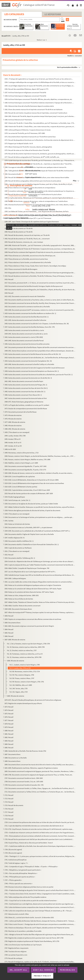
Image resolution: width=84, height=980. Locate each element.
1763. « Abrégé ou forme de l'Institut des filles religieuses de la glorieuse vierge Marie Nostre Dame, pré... (39, 934)
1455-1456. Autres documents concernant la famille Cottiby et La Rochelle (29, 364)
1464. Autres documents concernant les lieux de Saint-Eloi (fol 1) (26, 388)
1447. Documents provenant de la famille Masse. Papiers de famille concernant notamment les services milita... (40, 347)
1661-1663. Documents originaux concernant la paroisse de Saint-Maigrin (29, 626)
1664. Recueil (9, 629)
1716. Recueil (9, 809)
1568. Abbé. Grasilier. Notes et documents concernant (22, 606)
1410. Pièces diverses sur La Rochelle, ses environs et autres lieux (26, 259)
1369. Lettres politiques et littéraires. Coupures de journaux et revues (28, 130)
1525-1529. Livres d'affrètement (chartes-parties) (21, 487)
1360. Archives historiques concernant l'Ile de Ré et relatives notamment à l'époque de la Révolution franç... (39, 103)
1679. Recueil (9, 727)
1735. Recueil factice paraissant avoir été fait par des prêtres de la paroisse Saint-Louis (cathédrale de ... (39, 839)
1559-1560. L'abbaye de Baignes (15, 578)
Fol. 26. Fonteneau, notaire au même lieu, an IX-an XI (25, 654)
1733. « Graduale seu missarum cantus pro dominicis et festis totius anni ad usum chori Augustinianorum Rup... (40, 833)
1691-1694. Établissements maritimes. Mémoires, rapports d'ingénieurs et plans (31, 768)
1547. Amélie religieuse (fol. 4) (14, 538)
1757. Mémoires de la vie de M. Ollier (17, 914)
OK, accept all (18, 970)
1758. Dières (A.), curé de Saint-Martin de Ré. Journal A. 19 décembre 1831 (29, 917)
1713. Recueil (9, 799)
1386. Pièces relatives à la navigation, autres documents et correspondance (30, 188)
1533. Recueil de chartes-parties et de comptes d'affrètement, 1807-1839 (29, 493)
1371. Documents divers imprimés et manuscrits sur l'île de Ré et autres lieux (30, 137)
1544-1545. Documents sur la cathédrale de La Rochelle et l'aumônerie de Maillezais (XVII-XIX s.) (37, 531)
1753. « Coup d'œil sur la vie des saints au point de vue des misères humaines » (31, 900)
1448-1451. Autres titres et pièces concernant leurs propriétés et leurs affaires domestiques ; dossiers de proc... (40, 351)
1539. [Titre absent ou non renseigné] (17, 514)
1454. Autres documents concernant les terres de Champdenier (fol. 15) (28, 361)
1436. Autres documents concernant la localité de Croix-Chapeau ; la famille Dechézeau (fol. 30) (37, 324)
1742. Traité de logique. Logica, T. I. (16, 863)
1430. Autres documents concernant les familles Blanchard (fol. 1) (27, 317)
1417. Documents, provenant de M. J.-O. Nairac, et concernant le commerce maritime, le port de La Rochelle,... (40, 283)
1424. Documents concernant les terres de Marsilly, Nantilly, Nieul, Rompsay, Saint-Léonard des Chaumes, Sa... (40, 303)
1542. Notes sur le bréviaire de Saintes (17, 524)
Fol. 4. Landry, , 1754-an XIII (20, 668)
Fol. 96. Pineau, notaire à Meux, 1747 (22, 678)
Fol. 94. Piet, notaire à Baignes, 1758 (22, 675)
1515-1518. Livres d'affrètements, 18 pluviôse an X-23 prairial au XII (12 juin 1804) (32, 480)
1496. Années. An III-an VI (13, 442)
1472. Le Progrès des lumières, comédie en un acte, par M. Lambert (27, 405)
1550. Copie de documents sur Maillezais (18, 548)
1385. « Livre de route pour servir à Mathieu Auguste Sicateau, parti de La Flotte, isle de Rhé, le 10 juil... (39, 184)
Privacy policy (42, 976)
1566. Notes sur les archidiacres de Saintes (19, 599)
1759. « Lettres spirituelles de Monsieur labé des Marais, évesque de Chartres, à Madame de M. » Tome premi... (40, 921)
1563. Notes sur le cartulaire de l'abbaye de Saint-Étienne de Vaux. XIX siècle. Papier (33, 589)
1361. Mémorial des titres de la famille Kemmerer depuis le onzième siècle (29, 106)
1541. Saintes (9, 521)
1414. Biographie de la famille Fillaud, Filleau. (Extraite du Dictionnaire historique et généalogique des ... (40, 273)
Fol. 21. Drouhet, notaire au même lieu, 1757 (22, 650)
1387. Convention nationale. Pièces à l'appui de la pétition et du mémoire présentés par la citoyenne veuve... (40, 191)
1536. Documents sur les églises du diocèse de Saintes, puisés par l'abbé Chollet (31, 504)
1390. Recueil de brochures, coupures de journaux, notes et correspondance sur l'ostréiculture (36, 201)
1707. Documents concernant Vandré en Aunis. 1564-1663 (24, 778)
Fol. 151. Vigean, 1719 (18, 692)
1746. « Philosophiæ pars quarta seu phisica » (20, 877)
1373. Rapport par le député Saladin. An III (19, 143)
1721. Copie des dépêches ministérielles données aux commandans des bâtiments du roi (34, 826)
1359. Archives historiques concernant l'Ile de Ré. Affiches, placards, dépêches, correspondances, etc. (38, 99)
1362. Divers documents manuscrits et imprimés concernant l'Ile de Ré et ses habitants (33, 109)
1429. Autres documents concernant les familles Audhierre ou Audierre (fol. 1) (30, 313)
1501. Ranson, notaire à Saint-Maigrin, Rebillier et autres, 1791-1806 (27, 459)
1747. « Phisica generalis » (13, 880)
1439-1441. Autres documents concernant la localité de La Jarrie (26, 334)
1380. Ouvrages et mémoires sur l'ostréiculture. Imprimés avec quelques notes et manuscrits (35, 167)
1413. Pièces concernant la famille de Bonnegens (21, 269)
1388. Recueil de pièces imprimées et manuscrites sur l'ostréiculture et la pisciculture (33, 194)
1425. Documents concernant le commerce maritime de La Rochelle (27, 307)
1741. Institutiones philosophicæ (15, 860)
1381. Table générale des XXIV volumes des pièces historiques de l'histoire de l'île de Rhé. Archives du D (39, 171)
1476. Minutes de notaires (13, 419)
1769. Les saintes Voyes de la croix (16, 955)
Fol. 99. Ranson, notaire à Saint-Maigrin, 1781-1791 (27, 682)
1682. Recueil (9, 737)
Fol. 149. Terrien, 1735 (18, 688)
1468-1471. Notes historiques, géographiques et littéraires (24, 402)
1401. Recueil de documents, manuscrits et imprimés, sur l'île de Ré (27, 235)
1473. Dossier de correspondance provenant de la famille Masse (26, 408)
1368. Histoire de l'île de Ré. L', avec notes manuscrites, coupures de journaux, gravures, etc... (40, 126)
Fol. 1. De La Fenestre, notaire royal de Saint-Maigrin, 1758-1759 (28, 644)
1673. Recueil (9, 707)
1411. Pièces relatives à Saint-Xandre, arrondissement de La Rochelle (28, 262)
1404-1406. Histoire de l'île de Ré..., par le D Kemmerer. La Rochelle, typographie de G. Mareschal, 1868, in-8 (40, 245)
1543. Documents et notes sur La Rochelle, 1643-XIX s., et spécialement (28, 527)
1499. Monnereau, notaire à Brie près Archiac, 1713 (21, 453)
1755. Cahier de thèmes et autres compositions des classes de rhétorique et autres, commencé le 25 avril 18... (40, 907)
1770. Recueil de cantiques (13, 958)
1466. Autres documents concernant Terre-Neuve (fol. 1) (23, 395)
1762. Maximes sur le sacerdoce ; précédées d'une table (23, 931)
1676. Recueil (9, 717)
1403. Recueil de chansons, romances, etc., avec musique (24, 242)
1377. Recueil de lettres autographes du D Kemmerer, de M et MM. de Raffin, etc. (32, 157)
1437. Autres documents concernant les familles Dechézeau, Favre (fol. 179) (30, 327)
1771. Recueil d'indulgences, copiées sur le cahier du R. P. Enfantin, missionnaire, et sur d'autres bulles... (40, 962)
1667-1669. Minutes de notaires (15, 640)
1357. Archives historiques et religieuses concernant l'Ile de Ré (25, 92)
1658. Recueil (9, 616)
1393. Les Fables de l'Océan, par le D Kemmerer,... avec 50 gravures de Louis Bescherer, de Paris (36, 211)
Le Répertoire (53, 14)
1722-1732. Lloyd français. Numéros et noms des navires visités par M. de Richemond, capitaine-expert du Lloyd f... (39, 829)
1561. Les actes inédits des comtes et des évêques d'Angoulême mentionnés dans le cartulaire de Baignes (39, 582)
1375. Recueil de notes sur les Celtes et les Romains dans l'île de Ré (27, 150)
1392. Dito (8, 208)
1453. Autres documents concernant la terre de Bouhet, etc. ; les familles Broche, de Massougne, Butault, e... (40, 358)
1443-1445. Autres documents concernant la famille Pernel (24, 341)
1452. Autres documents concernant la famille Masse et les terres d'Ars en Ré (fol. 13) (33, 354)
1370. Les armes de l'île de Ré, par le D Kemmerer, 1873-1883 (25, 133)
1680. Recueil (9, 731)
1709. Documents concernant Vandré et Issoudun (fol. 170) (24, 785)
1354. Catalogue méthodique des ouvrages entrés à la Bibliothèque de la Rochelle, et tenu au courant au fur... (40, 82)
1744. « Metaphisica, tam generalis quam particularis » (23, 870)
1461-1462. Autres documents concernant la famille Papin (24, 381)
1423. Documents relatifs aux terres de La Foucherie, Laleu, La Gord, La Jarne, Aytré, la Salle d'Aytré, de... (40, 300)
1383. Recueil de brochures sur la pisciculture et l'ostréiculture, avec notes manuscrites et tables (37, 177)
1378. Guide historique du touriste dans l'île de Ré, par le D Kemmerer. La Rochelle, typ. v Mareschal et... (40, 160)
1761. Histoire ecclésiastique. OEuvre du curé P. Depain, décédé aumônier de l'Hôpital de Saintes (37, 928)
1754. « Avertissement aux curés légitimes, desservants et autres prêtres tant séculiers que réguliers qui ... (40, 904)
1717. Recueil (9, 812)
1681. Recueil (9, 734)
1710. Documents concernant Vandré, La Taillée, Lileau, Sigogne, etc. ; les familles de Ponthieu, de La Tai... (40, 788)
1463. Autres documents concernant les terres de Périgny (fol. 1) (26, 385)
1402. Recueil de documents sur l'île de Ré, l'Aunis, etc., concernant (27, 239)
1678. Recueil (9, 724)
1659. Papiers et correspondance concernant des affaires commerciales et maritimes (33, 619)
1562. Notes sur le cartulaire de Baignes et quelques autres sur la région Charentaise (33, 585)
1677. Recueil (9, 720)
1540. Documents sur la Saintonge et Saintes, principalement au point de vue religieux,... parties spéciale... (39, 517)
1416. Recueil (9, 279)
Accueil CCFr (6, 36)
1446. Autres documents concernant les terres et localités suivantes (27, 344)
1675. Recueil (9, 714)
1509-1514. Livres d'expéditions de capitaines (20, 476)
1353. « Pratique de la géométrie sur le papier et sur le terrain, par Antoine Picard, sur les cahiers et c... (39, 79)
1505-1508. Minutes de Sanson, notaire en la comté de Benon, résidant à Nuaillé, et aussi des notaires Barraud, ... (39, 473)
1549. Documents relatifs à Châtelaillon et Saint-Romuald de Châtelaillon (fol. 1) (32, 544)
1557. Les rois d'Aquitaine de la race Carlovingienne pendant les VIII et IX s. (30, 572)
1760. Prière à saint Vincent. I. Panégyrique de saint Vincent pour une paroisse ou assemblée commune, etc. (40, 924)
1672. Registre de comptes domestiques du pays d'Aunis (23, 703)
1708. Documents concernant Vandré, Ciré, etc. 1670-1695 (24, 782)
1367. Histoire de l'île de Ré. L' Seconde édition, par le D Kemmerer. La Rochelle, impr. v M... (40, 123)
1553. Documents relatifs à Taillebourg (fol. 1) (20, 558)
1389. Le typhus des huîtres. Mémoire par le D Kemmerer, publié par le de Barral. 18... (40, 198)
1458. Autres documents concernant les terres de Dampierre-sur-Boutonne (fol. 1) (32, 371)
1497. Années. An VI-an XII (13, 446)
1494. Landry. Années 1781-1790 (15, 436)
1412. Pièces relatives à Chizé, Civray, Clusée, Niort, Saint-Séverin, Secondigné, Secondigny (35, 266)
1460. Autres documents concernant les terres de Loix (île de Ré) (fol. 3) (28, 378)
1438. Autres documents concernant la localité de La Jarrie (24, 330)
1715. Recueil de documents (14, 805)
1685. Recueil (9, 748)
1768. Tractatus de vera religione (15, 951)
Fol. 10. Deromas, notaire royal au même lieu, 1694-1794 (26, 647)
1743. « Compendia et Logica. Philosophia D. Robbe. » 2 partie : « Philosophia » (31, 866)
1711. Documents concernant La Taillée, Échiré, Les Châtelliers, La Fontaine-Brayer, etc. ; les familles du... (40, 792)
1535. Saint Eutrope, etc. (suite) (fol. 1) (17, 500)
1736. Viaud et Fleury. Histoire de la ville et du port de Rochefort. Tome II (29, 843)
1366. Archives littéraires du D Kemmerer (18, 120)
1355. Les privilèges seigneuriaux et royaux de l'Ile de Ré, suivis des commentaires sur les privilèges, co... (39, 86)
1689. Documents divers (12, 761)
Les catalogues (14, 14)
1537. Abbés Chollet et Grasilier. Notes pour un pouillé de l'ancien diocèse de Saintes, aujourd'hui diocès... (40, 507)
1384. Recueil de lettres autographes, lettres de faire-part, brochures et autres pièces (33, 181)
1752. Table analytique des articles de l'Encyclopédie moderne (25, 897)
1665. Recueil (9, 633)
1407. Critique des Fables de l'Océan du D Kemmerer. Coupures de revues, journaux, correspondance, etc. (40, 249)
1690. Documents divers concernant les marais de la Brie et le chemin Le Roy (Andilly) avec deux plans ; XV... (40, 765)
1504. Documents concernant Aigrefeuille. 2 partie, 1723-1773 (25, 470)
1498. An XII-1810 (10, 449)
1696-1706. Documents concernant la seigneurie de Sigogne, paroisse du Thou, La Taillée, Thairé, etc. (38, 775)
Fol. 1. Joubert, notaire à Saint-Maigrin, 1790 (25, 665)
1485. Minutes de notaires (13, 425)
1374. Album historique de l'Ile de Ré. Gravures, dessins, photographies (28, 147)
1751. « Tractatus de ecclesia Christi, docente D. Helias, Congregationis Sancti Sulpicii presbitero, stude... (40, 894)
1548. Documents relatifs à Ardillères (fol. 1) (19, 541)
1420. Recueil (9, 293)
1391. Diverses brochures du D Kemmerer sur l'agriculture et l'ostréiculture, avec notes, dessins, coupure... (40, 205)
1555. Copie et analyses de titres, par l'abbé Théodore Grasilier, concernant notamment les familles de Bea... (40, 565)
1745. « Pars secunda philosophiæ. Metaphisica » (21, 873)
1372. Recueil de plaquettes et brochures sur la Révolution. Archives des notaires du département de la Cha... (40, 140)
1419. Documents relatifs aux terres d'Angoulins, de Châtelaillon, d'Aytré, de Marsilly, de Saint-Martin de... (40, 290)
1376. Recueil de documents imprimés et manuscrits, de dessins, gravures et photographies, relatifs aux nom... (40, 154)
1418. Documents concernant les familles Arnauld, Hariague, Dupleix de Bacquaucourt (34, 286)
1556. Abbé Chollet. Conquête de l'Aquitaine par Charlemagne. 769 (27, 568)
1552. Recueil (9, 555)
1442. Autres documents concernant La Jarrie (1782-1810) (24, 337)
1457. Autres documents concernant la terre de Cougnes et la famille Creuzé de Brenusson (35, 368)
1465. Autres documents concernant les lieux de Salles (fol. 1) (25, 392)
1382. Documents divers (12, 174)
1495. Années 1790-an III (12, 439)
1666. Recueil (9, 636)
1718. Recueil (9, 816)
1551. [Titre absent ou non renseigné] (17, 551)
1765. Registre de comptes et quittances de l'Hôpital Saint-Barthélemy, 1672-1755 (32, 941)
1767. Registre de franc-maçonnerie (16, 948)
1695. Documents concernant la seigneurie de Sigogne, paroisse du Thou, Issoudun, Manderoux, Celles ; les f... (40, 771)
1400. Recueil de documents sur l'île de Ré (18, 232)
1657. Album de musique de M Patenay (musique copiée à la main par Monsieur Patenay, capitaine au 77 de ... (40, 612)
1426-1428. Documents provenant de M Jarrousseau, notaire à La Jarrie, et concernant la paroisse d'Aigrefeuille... (40, 310)
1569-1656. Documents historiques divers (18, 609)
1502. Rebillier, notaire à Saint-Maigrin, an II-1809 (21, 463)
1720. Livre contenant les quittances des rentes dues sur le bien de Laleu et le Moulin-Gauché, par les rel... (40, 822)
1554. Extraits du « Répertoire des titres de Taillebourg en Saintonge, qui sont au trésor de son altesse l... (39, 561)
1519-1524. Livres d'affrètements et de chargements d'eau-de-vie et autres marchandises (34, 483)
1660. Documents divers (12, 623)
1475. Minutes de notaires (13, 415)
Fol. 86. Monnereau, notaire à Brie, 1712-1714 (25, 671)
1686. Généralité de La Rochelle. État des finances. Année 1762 (25, 751)
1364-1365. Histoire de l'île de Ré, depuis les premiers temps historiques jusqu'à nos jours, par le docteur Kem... (40, 116)
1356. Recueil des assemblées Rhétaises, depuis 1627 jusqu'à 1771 (26, 89)
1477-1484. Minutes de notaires (15, 422)
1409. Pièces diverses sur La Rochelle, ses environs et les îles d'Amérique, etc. (30, 256)
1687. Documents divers (12, 754)
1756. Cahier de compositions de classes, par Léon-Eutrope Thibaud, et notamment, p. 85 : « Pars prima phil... (39, 911)
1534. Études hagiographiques (15, 497)
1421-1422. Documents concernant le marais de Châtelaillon (25, 296)
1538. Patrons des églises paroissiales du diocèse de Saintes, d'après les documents (32, 510)
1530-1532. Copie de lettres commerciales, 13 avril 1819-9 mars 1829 (27, 490)
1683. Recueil (9, 741)
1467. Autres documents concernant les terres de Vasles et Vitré (26, 398)
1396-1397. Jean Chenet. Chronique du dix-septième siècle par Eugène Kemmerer (32, 222)
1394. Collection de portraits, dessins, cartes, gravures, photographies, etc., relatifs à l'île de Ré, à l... (38, 215)
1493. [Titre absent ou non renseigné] (17, 432)
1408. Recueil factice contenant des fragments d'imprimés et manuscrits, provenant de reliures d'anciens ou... (40, 252)
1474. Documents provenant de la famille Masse (20, 412)
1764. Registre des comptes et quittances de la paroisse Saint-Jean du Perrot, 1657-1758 (34, 938)
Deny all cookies (44, 970)
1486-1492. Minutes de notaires (15, 429)
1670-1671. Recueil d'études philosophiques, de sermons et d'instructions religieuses (33, 700)
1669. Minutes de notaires (16, 696)
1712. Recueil (9, 795)
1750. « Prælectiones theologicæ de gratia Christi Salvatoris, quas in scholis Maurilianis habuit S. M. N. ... (40, 890)
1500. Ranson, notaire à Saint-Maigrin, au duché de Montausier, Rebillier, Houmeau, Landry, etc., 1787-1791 (40, 456)
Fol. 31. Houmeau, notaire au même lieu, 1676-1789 (24, 657)
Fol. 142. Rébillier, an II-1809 (21, 685)
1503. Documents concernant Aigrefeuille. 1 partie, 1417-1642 (25, 466)
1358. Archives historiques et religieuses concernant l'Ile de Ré (25, 96)
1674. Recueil (9, 710)
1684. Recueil (9, 744)
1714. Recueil (9, 802)
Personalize (68, 970)
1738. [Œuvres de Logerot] (13, 849)
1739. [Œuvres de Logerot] (13, 853)
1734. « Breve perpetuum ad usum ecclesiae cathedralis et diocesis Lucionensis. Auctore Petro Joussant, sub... (40, 836)
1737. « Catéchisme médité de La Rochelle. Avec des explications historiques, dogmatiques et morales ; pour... (40, 846)
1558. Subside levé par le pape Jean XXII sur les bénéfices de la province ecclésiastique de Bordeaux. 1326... (40, 575)
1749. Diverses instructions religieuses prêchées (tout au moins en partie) (29, 887)
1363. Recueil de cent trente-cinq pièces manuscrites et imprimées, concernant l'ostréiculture (36, 113)
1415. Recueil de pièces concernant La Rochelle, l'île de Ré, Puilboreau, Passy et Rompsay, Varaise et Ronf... (39, 276)
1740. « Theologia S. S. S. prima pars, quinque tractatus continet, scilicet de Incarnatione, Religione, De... (40, 856)
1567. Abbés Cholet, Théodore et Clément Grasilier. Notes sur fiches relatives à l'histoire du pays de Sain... (40, 602)
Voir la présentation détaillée (67, 67)
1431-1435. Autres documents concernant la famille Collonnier (25, 320)
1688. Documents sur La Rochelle (16, 758)
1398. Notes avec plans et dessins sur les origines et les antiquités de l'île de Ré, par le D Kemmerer (38, 225)
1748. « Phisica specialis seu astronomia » (18, 883)
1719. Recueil (9, 819)
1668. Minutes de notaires (16, 661)
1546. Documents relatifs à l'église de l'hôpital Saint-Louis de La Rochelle (29, 534)
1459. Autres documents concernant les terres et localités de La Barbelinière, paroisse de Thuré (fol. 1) (39, 375)
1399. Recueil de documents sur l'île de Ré (18, 228)
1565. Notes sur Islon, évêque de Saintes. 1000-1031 (22, 595)
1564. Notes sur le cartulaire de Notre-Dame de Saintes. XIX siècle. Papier (29, 592)
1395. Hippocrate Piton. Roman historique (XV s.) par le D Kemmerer (28, 218)
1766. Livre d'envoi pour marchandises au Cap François (23, 945)
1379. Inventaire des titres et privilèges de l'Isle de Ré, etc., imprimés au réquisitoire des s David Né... (39, 164)
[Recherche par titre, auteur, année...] (39, 20)
